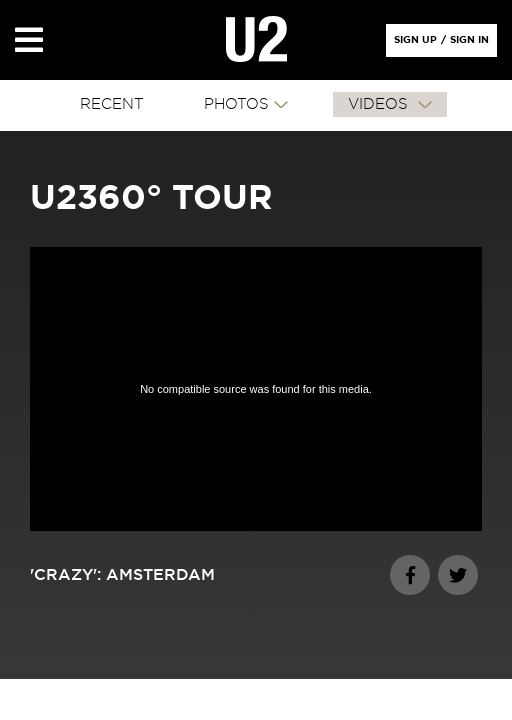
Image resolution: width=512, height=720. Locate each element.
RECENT (112, 104)
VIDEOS (380, 104)
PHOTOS (236, 104)
